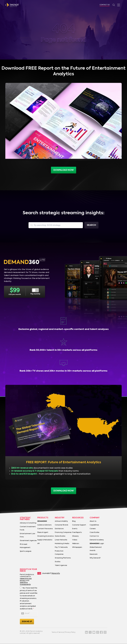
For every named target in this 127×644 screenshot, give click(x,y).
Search (91, 225)
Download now (64, 170)
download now (64, 491)
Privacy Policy (70, 632)
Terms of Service (58, 632)
